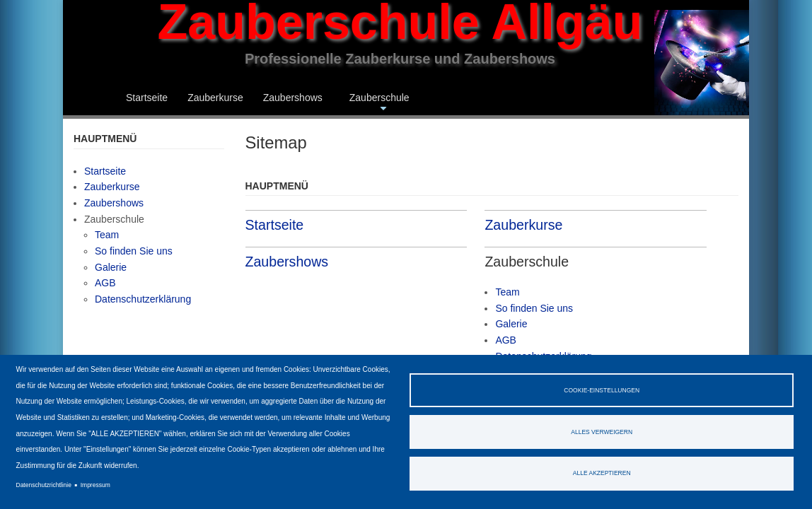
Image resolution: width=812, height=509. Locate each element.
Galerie (511, 324)
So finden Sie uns (534, 308)
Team (507, 292)
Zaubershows (293, 98)
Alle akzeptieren (602, 473)
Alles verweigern (602, 432)
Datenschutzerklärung (143, 299)
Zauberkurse (215, 98)
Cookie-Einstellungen (602, 390)
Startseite (147, 98)
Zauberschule (379, 104)
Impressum (95, 485)
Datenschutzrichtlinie (44, 485)
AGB (506, 340)
